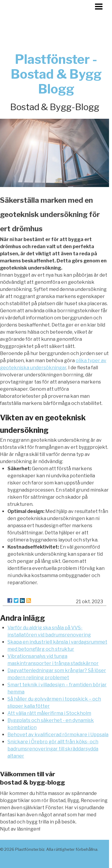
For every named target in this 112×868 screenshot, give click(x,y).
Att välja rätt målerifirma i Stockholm (49, 713)
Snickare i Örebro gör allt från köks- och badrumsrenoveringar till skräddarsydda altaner (53, 749)
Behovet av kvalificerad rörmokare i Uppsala (58, 735)
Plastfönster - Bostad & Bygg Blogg (56, 74)
